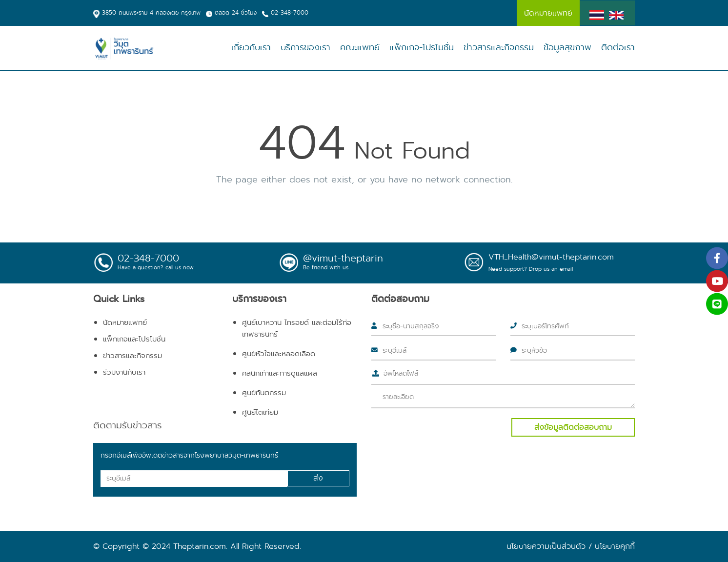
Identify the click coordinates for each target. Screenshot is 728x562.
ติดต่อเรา (618, 48)
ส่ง (318, 478)
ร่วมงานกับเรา (124, 372)
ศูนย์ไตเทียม (260, 412)
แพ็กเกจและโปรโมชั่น (134, 339)
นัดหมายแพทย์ (125, 322)
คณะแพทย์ (360, 48)
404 (302, 143)
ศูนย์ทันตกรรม (264, 393)
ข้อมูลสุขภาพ (567, 48)
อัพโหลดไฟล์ (401, 373)
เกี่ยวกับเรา (251, 48)
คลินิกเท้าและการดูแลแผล (280, 373)
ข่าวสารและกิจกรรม (499, 48)
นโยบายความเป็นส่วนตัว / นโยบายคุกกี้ (571, 546)
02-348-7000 (290, 12)
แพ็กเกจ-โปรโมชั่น (422, 48)
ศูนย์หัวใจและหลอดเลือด (279, 354)
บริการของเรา (305, 48)
